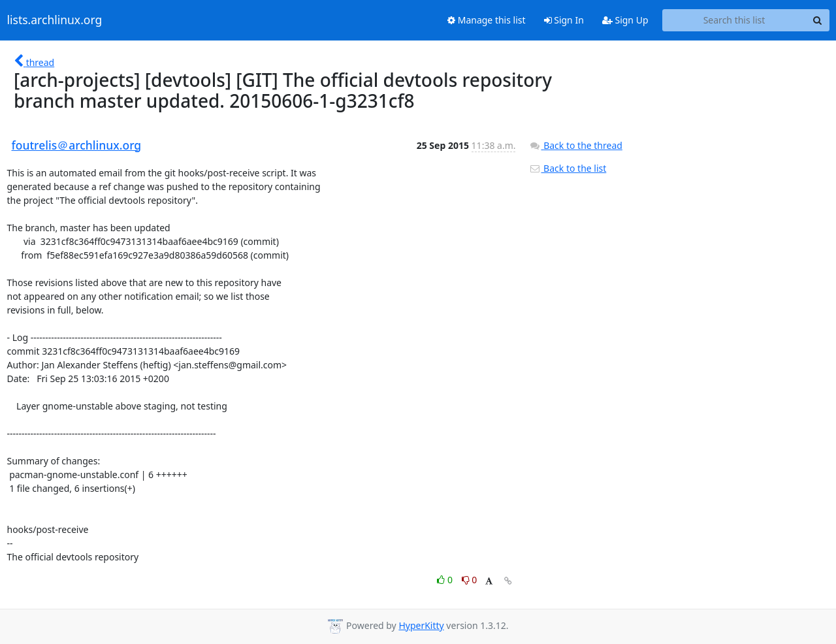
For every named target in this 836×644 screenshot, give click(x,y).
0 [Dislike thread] (470, 580)
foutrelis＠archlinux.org (77, 145)
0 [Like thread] (446, 580)
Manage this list (487, 20)
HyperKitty (421, 625)
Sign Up (625, 20)
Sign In (564, 20)
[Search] (818, 20)
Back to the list (568, 168)
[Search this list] (734, 20)
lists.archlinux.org (55, 20)
